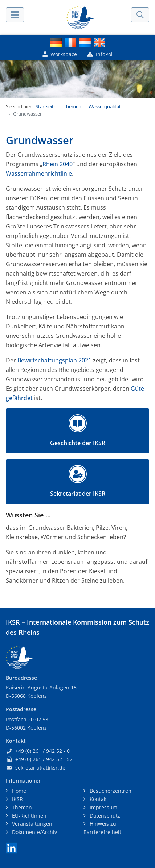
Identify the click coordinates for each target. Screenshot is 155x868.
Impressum (103, 807)
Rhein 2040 (58, 164)
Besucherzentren (110, 791)
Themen (72, 106)
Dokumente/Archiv (34, 832)
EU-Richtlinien (28, 816)
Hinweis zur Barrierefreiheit (102, 828)
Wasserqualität (105, 106)
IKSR (17, 799)
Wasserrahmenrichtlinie (39, 173)
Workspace (60, 54)
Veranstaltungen (31, 824)
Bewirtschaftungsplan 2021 (54, 360)
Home (18, 791)
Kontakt (98, 799)
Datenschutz (104, 816)
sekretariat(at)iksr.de (40, 768)
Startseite (46, 106)
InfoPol (100, 54)
